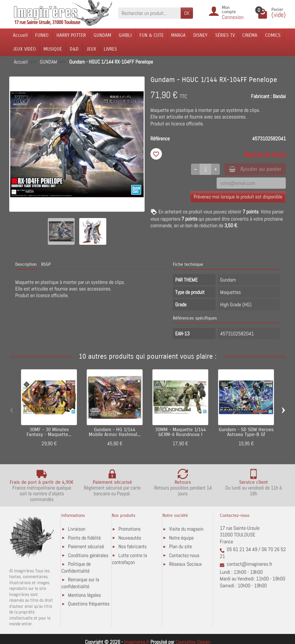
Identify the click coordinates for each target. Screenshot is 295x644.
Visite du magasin (186, 529)
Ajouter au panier (255, 169)
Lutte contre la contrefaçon (129, 559)
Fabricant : (261, 96)
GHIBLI (125, 35)
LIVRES (110, 49)
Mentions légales (84, 595)
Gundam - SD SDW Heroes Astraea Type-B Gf (246, 432)
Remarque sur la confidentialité (80, 583)
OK (187, 13)
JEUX (91, 49)
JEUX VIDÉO (24, 49)
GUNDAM (102, 35)
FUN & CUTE (152, 35)
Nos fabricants (133, 546)
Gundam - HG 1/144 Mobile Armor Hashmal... (115, 432)
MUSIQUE (53, 49)
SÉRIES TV (225, 35)
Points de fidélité (84, 538)
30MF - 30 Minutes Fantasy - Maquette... (49, 432)
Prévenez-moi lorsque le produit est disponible (238, 197)
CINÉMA (250, 35)
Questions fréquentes (89, 604)
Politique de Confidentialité (76, 567)
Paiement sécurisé (86, 546)
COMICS (273, 35)
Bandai (279, 96)
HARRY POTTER (71, 35)
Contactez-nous (184, 555)
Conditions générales (88, 555)
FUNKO (42, 35)
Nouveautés (130, 538)
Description (26, 264)
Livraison (77, 529)
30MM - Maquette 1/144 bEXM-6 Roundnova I (180, 432)
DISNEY (200, 35)
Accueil (20, 35)
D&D (74, 49)
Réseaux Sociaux (186, 564)
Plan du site (180, 546)
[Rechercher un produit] (149, 13)
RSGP (46, 264)
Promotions (129, 529)
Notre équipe (181, 538)
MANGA (178, 35)
